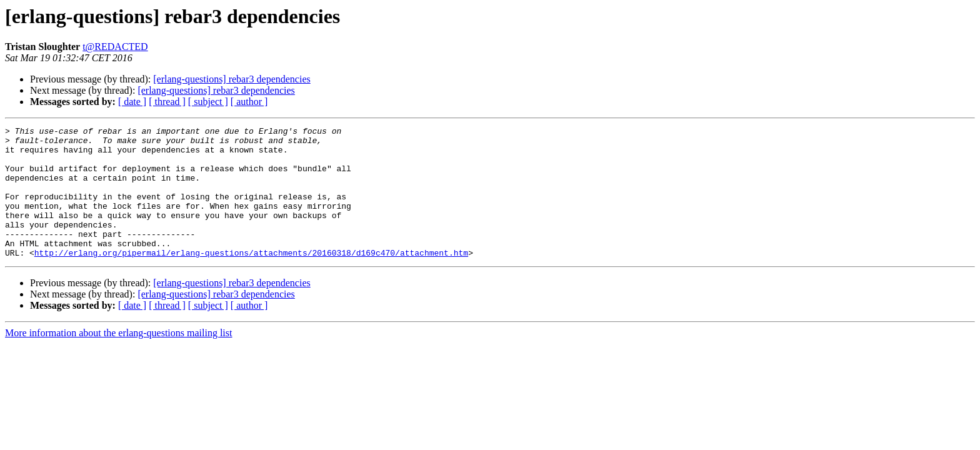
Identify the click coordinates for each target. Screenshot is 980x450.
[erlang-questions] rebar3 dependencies (232, 79)
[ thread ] (167, 102)
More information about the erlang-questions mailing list (118, 359)
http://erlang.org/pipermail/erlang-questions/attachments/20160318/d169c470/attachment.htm (251, 279)
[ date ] (132, 102)
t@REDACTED (115, 47)
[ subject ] (208, 102)
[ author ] (249, 102)
